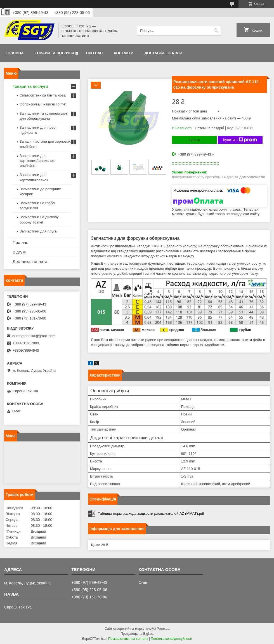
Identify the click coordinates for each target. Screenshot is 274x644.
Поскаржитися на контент (128, 639)
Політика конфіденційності (171, 639)
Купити (194, 140)
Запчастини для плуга (38, 231)
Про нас (94, 53)
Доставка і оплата (164, 53)
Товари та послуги (54, 53)
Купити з (240, 140)
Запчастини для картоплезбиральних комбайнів (37, 161)
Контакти (124, 53)
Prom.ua (163, 629)
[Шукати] (216, 31)
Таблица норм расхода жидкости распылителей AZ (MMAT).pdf (151, 513)
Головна (15, 53)
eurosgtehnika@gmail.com (34, 336)
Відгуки (20, 252)
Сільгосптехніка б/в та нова (43, 95)
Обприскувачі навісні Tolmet (43, 104)
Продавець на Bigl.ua (137, 634)
